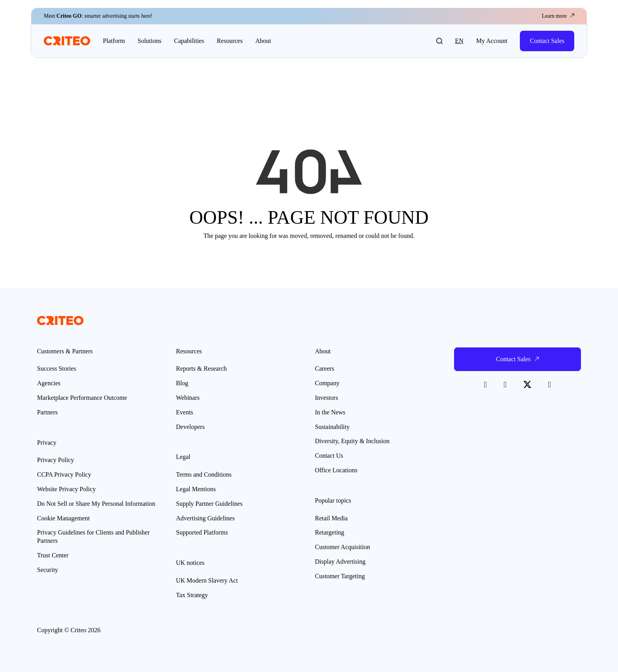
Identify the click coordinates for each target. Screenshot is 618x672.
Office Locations (336, 470)
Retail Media (331, 518)
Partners (47, 412)
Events (185, 412)
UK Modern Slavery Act (207, 580)
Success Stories (57, 368)
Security (47, 570)
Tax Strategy (192, 595)
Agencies (49, 383)
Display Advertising (340, 562)
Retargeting (329, 532)
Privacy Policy (56, 460)
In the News (330, 412)
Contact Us (329, 456)
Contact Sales (547, 41)
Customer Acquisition (343, 547)
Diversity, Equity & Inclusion (352, 441)
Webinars (188, 398)
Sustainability (332, 427)
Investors (327, 398)
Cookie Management (63, 518)
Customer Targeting (340, 576)
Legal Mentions (196, 489)
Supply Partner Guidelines (209, 504)
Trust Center (53, 555)
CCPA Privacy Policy (64, 474)
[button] (439, 41)
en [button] (459, 41)
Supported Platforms (202, 532)
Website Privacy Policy (66, 489)
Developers (191, 427)
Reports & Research (202, 368)
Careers (325, 368)
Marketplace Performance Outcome (82, 398)
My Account (492, 41)
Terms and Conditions (204, 474)
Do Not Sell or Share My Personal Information (96, 504)
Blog (182, 383)
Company (327, 383)
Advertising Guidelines (206, 518)
